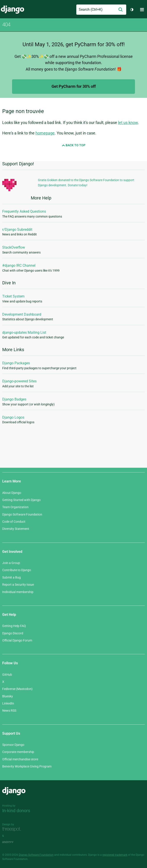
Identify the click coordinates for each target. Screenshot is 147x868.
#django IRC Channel (19, 265)
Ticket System (13, 296)
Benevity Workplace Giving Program (27, 766)
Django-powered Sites (19, 381)
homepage (45, 133)
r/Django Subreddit (17, 230)
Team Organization (15, 507)
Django (12, 10)
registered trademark (115, 855)
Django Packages (16, 363)
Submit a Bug (11, 577)
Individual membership (18, 592)
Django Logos (13, 417)
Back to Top (74, 145)
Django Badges (14, 399)
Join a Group (11, 563)
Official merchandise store (20, 759)
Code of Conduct (14, 522)
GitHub (7, 675)
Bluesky (8, 696)
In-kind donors (16, 811)
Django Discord (13, 633)
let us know (128, 123)
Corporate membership (18, 752)
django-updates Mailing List (24, 332)
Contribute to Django (17, 570)
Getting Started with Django (21, 500)
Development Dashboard (22, 314)
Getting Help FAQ (14, 626)
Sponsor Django (13, 745)
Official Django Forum (17, 640)
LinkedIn (8, 703)
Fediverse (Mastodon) (17, 689)
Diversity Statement (16, 529)
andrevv (13, 842)
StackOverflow (14, 247)
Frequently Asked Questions (24, 211)
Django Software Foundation (22, 514)
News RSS (9, 711)
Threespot (13, 829)
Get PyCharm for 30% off (74, 86)
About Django (12, 493)
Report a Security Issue (18, 585)
